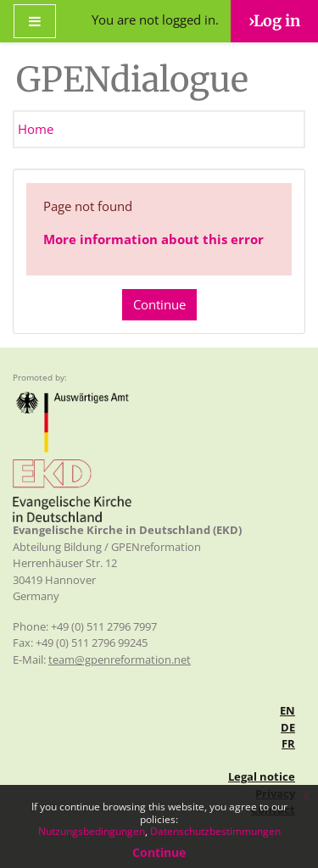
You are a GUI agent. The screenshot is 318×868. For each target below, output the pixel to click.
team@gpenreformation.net (120, 659)
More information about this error (153, 239)
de (288, 727)
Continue (159, 304)
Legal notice (262, 776)
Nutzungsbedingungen (92, 831)
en (287, 710)
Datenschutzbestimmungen (215, 831)
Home (36, 129)
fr (288, 743)
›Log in (274, 21)
